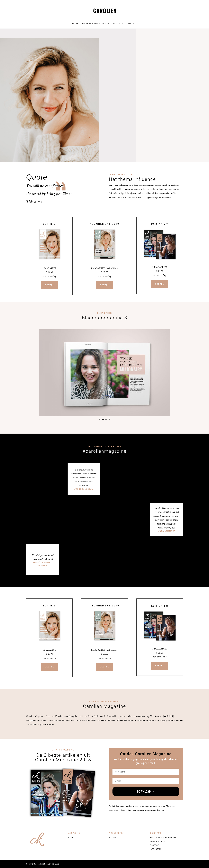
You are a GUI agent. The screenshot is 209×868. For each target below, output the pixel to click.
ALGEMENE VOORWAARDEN (163, 837)
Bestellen (73, 837)
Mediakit (113, 837)
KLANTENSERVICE (158, 841)
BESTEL (49, 285)
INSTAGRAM (155, 849)
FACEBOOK (155, 845)
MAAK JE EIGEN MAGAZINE (96, 24)
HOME (75, 24)
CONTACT (132, 24)
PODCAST (118, 24)
